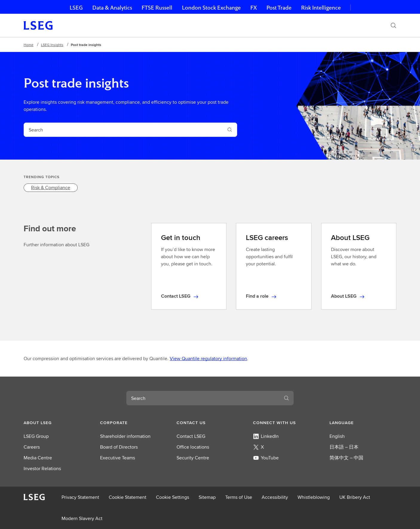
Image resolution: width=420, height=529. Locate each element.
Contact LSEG (191, 436)
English (337, 436)
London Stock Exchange (211, 8)
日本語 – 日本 (344, 447)
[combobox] (123, 130)
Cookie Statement (128, 497)
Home (29, 45)
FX (254, 8)
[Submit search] (230, 130)
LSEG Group (36, 436)
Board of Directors (119, 447)
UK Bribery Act (355, 497)
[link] (51, 188)
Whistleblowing (314, 497)
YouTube (266, 458)
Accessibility (275, 497)
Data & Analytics (112, 8)
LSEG (76, 8)
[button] (57, 423)
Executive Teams (118, 458)
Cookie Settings (173, 497)
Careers (32, 447)
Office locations (193, 447)
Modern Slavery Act (82, 518)
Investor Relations (42, 468)
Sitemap (207, 497)
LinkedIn (266, 436)
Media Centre (38, 458)
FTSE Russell (157, 8)
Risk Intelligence (321, 8)
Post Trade (279, 8)
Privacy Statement (80, 497)
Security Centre (193, 458)
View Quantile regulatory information (208, 358)
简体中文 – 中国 (346, 458)
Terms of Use (239, 497)
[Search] (393, 25)
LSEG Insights (52, 45)
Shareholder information (125, 436)
